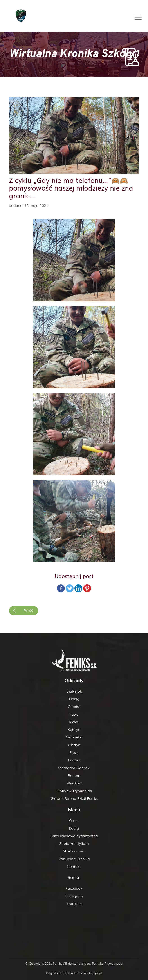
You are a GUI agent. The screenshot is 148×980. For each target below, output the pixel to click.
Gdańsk (74, 706)
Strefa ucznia (74, 851)
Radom (74, 775)
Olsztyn (74, 745)
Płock (74, 752)
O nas (74, 820)
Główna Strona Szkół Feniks (74, 798)
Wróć (29, 610)
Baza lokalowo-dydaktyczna (74, 836)
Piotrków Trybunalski (74, 791)
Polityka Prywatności (107, 963)
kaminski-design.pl (88, 973)
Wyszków (74, 783)
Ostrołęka (74, 737)
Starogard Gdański (74, 768)
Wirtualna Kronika (74, 859)
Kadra (74, 828)
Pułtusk (74, 760)
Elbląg (74, 699)
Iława (74, 714)
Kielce (74, 722)
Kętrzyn (74, 729)
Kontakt (74, 866)
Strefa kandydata (74, 843)
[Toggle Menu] (138, 18)
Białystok (74, 691)
